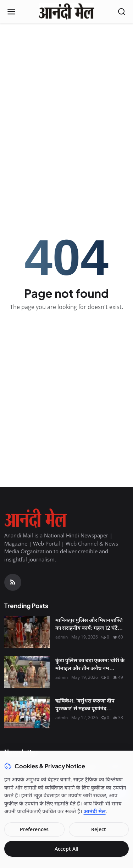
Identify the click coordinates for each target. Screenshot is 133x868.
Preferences (34, 829)
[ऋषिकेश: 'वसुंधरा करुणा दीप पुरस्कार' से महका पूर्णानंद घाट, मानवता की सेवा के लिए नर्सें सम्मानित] (27, 712)
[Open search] (122, 12)
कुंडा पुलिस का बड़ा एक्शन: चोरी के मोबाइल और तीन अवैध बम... (90, 664)
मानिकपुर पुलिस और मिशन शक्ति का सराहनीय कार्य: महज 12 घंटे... (89, 624)
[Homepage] (66, 12)
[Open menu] (11, 12)
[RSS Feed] (13, 582)
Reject (99, 829)
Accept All (66, 849)
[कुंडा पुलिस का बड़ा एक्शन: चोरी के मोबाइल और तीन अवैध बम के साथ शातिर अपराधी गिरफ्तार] (27, 672)
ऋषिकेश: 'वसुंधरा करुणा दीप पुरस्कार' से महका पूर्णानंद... (85, 704)
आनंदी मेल (95, 811)
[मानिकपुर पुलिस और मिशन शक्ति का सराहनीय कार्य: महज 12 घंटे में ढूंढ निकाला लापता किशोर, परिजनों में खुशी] (27, 632)
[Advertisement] (66, 97)
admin (62, 637)
